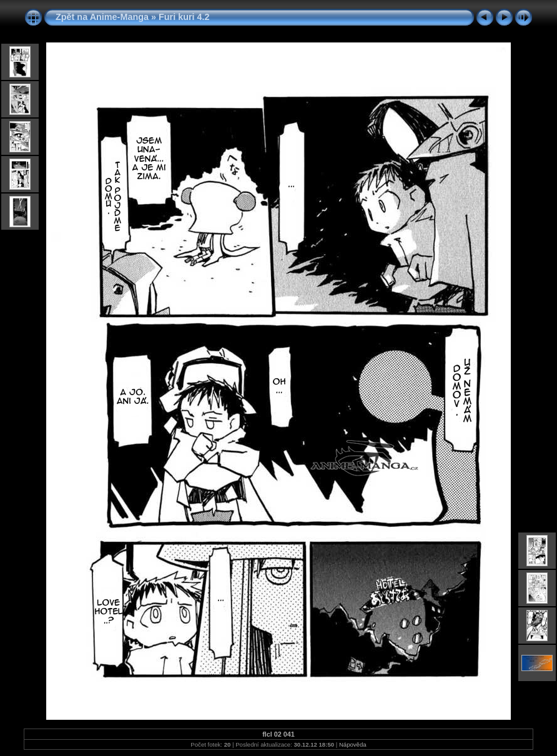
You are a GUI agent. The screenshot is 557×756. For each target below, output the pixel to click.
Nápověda (353, 744)
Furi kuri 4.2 (184, 17)
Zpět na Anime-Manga (102, 17)
